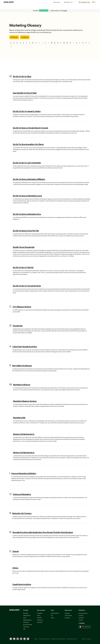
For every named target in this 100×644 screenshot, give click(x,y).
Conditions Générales (44, 639)
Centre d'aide (68, 615)
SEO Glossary (14, 37)
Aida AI (81, 7)
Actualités (81, 618)
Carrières (81, 615)
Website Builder (27, 620)
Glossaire (67, 618)
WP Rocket (40, 620)
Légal (36, 639)
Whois (53, 618)
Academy (67, 613)
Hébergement (27, 615)
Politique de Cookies (72, 639)
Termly (39, 615)
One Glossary (25, 37)
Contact (81, 620)
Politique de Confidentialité (58, 639)
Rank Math (40, 622)
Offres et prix (57, 2)
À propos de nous (83, 613)
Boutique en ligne (28, 625)
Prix (52, 615)
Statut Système (55, 613)
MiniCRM (39, 618)
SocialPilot (40, 613)
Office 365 (26, 627)
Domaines (26, 613)
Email (25, 618)
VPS (24, 629)
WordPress (26, 622)
